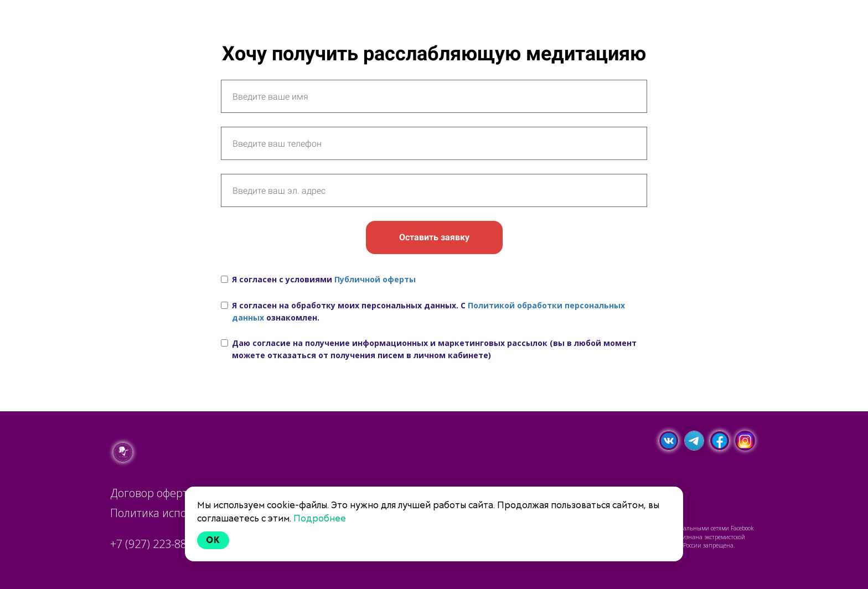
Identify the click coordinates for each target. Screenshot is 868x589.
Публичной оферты (375, 279)
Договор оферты (153, 493)
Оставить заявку (434, 237)
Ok (213, 540)
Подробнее (320, 518)
